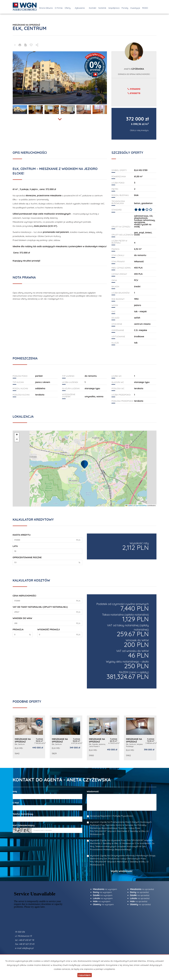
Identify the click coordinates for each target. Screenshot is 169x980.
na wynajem (105, 889)
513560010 (134, 89)
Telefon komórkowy (23, 814)
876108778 (134, 93)
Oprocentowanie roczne (27, 557)
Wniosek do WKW (22, 618)
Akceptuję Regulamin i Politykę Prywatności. (112, 816)
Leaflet (129, 505)
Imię (15, 791)
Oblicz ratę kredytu (139, 130)
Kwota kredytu (22, 535)
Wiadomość (93, 791)
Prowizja (18, 630)
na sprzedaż (142, 889)
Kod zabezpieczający (24, 825)
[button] (84, 464)
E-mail (16, 803)
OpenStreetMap (141, 505)
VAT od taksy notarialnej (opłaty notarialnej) (40, 607)
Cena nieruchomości (24, 596)
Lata (15, 546)
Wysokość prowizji (49, 630)
